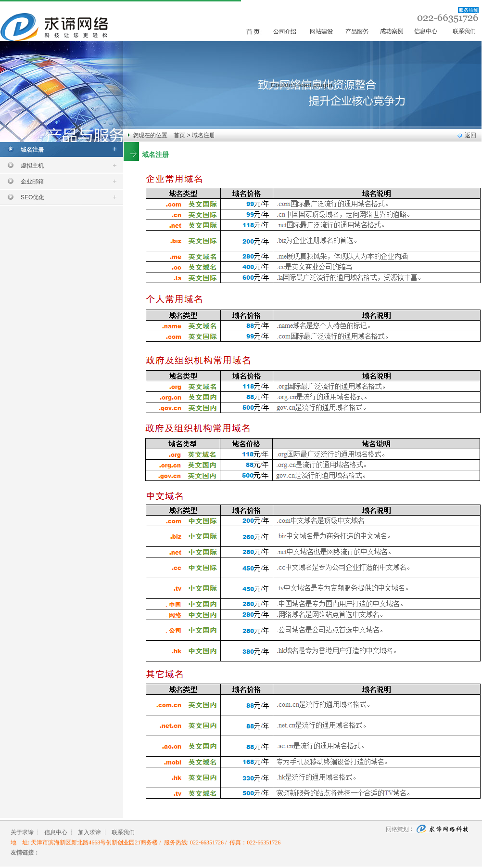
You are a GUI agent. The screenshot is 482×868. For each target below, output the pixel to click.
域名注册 (32, 150)
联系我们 (464, 31)
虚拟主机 (32, 166)
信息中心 (56, 832)
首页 (179, 135)
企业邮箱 (32, 181)
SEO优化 (32, 197)
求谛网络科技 (427, 833)
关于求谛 (22, 832)
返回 (470, 135)
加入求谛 (89, 832)
